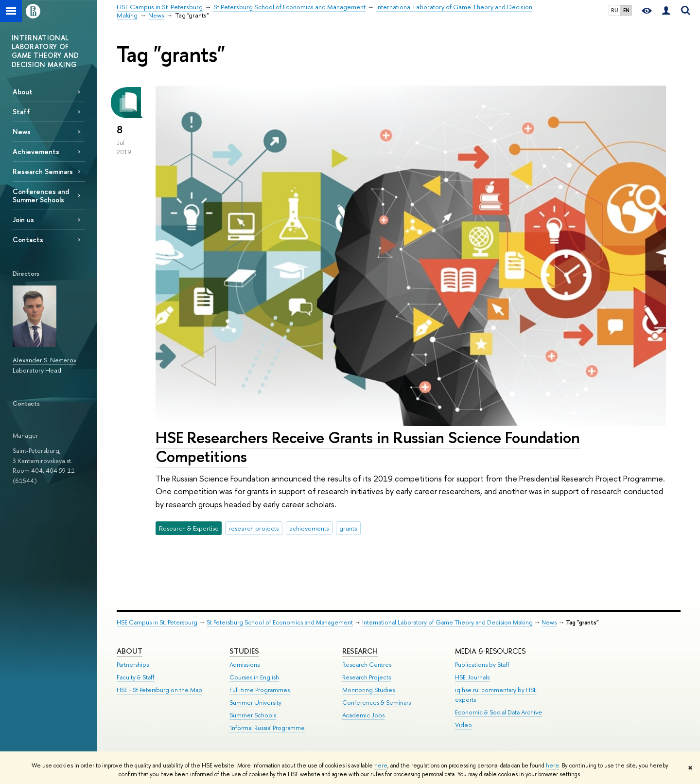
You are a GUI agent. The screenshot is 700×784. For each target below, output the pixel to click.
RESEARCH (360, 651)
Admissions (245, 665)
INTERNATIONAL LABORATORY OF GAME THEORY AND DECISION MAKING (45, 51)
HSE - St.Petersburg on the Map (159, 690)
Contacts (28, 240)
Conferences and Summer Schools (41, 196)
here (381, 766)
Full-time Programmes (260, 690)
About (23, 92)
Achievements (36, 151)
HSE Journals (472, 677)
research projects (254, 528)
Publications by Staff (482, 665)
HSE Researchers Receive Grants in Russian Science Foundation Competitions (368, 447)
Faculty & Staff (136, 677)
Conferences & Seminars (376, 703)
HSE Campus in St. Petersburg (157, 622)
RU (615, 10)
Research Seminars (43, 171)
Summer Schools (253, 715)
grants (348, 528)
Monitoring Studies (368, 690)
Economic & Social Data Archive (499, 712)
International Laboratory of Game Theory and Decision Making (447, 622)
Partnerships (133, 665)
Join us (23, 220)
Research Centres (367, 665)
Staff (21, 112)
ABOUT (130, 651)
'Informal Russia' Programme (267, 728)
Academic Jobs (363, 715)
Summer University (255, 703)
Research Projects (367, 677)
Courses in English (254, 677)
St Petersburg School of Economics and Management (280, 622)
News (22, 132)
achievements (309, 528)
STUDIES (244, 651)
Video (464, 725)
